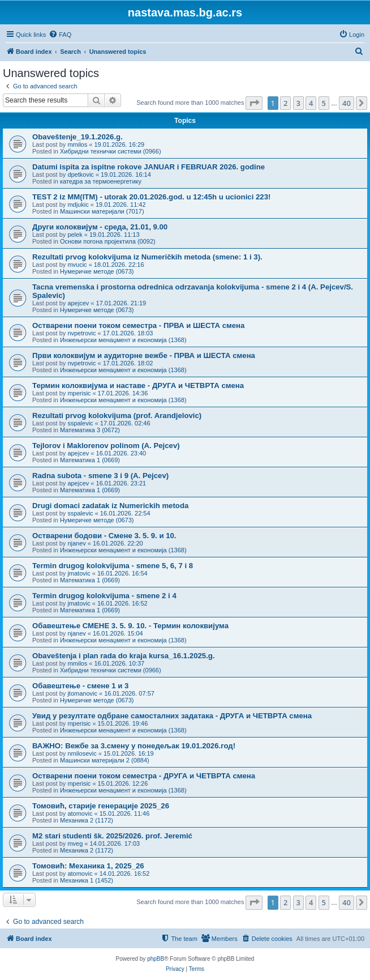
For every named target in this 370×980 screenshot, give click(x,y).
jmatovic (79, 573)
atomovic (80, 813)
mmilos (77, 144)
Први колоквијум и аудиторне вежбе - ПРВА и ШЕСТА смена (144, 355)
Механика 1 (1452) (87, 880)
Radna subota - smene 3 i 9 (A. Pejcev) (100, 476)
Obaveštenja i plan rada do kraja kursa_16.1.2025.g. (124, 656)
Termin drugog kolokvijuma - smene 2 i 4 (104, 596)
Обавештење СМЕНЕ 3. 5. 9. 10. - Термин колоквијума (130, 626)
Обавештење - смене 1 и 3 (80, 686)
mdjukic (78, 204)
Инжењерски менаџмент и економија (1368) (123, 340)
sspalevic (80, 423)
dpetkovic (80, 174)
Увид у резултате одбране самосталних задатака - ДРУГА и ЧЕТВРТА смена (172, 716)
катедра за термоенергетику (101, 181)
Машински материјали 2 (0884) (105, 760)
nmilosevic (82, 753)
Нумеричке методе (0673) (97, 271)
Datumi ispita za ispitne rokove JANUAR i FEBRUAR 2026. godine (149, 167)
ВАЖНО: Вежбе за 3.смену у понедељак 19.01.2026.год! (134, 746)
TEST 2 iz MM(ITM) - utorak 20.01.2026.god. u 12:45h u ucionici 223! (151, 197)
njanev (76, 543)
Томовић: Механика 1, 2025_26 (88, 866)
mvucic (77, 265)
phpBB (156, 959)
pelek (75, 235)
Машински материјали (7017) (102, 211)
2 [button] (285, 103)
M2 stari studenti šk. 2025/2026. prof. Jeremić (112, 836)
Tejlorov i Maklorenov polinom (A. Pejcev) (106, 446)
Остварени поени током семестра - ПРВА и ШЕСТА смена (138, 325)
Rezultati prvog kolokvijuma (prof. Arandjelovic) (117, 416)
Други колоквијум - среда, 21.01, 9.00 (100, 227)
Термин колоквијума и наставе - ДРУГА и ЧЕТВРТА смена (138, 385)
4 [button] (311, 103)
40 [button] (347, 103)
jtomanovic (82, 693)
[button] (254, 103)
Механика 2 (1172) (87, 820)
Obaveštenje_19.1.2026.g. (78, 137)
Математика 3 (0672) (90, 430)
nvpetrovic (81, 333)
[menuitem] (60, 35)
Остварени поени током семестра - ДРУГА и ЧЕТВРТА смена (144, 776)
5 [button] (324, 103)
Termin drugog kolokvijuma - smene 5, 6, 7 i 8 (113, 566)
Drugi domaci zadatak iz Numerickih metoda (110, 506)
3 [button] (298, 103)
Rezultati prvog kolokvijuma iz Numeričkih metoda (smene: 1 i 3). (147, 257)
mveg (75, 843)
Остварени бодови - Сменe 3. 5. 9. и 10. (104, 536)
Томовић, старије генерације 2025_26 (101, 806)
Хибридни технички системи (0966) (111, 151)
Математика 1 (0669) (90, 460)
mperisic (79, 393)
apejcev (78, 303)
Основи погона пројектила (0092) (108, 241)
